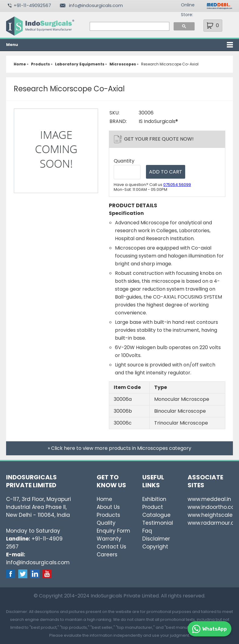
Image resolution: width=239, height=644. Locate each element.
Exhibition (154, 499)
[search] (129, 26)
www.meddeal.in (209, 499)
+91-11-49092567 (32, 5)
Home (104, 499)
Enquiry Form (113, 531)
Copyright (155, 547)
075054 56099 (177, 185)
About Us (108, 507)
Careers (107, 555)
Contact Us (111, 547)
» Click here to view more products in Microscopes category (120, 448)
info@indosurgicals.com (96, 5)
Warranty (109, 539)
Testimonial (158, 523)
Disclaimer (156, 539)
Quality (106, 523)
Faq (147, 531)
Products (108, 515)
